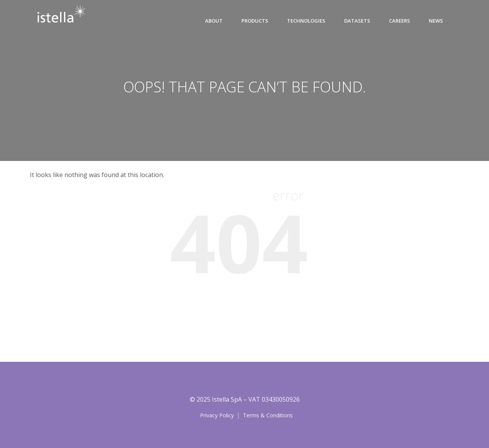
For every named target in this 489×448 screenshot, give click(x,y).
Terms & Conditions (268, 415)
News (436, 21)
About (214, 21)
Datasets (357, 21)
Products (255, 21)
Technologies (306, 21)
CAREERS (400, 21)
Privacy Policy (217, 415)
